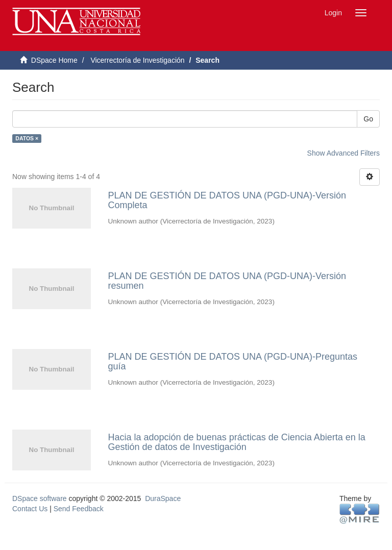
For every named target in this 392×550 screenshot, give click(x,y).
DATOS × (27, 138)
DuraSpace (163, 498)
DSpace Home (54, 60)
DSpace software (40, 498)
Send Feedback (79, 509)
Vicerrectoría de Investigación (137, 60)
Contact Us (30, 509)
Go (368, 119)
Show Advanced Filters (344, 153)
